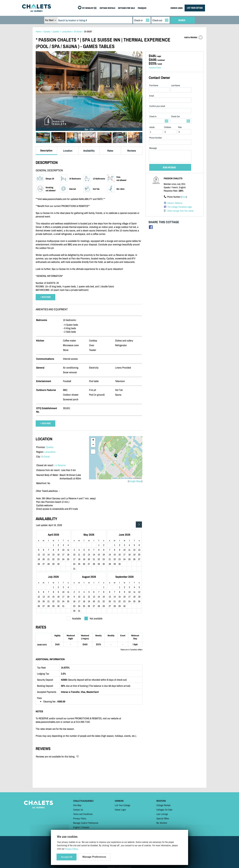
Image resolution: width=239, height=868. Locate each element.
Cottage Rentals (163, 805)
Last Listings (162, 814)
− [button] (93, 445)
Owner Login (120, 810)
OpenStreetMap (127, 478)
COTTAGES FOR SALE (127, 8)
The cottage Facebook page (179, 207)
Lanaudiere (50, 452)
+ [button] (93, 440)
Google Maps (135, 481)
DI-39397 (88, 31)
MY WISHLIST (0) (89, 8)
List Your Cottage (122, 805)
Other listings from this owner (180, 211)
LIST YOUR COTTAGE (195, 8)
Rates (110, 151)
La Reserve (60, 465)
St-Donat (45, 457)
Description (46, 150)
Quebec (50, 447)
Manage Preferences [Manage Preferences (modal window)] (94, 857)
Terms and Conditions (83, 814)
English (77, 827)
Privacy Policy (80, 818)
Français (85, 827)
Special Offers (163, 818)
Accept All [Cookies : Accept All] (67, 857)
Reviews (132, 151)
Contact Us (78, 810)
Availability (89, 151)
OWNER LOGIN (177, 8)
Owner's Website (175, 203)
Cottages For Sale (164, 810)
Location (68, 151)
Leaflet (115, 478)
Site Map (77, 805)
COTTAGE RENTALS (107, 8)
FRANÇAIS (142, 8)
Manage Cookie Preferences (86, 823)
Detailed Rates (155, 68)
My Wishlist (162, 823)
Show (184, 197)
